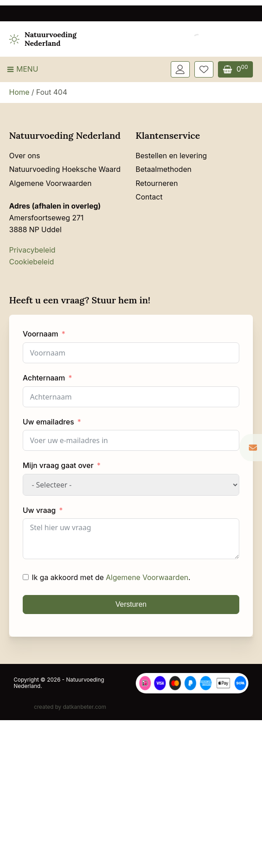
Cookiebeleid (32, 262)
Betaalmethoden (164, 169)
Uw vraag (39, 510)
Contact (149, 197)
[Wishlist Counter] (204, 69)
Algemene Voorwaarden (50, 183)
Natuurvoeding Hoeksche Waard (65, 169)
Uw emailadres (48, 422)
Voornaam (40, 334)
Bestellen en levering (171, 156)
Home (19, 92)
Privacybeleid (32, 250)
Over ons (25, 156)
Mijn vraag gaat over (58, 465)
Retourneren (157, 183)
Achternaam (44, 378)
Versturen (131, 604)
